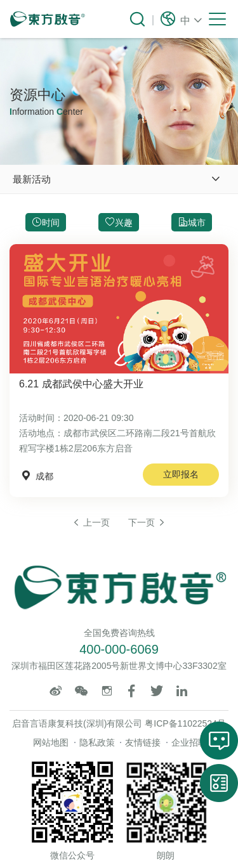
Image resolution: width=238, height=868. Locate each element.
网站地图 (51, 742)
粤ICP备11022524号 (185, 723)
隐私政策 (97, 742)
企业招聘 (189, 742)
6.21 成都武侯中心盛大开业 (81, 384)
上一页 (91, 522)
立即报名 (181, 474)
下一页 (147, 522)
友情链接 (143, 742)
